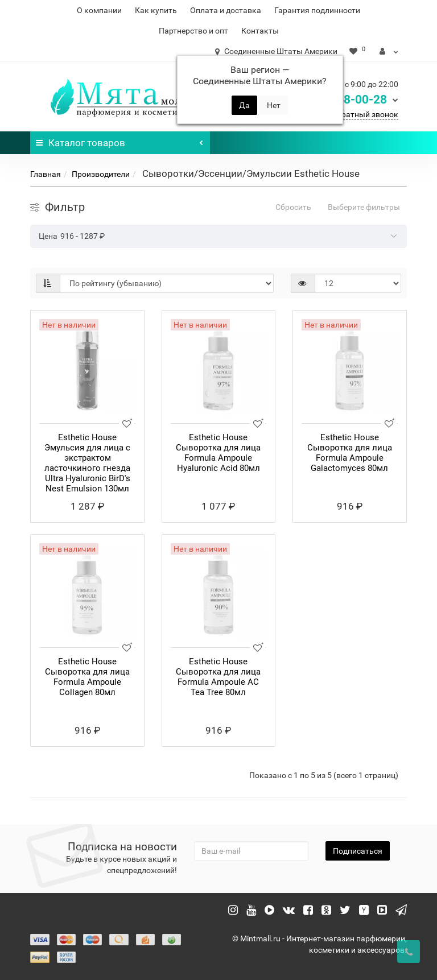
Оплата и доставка (226, 10)
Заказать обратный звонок (347, 114)
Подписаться (358, 851)
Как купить (156, 10)
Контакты (260, 31)
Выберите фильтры (364, 207)
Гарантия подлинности (317, 10)
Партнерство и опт (193, 31)
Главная (46, 174)
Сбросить (293, 207)
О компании (99, 10)
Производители (101, 174)
